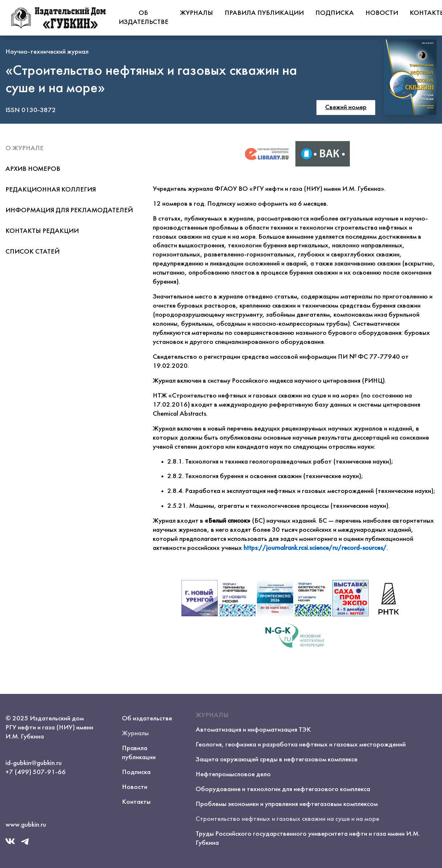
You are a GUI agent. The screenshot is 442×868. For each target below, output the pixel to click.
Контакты (136, 802)
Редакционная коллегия (51, 190)
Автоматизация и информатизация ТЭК (253, 730)
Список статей (32, 252)
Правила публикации (264, 13)
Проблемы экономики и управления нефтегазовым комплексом (287, 804)
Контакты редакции (42, 231)
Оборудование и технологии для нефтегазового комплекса (283, 789)
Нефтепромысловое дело (233, 774)
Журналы (197, 13)
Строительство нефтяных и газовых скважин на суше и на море (287, 819)
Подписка (335, 13)
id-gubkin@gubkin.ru (34, 763)
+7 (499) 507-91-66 (36, 772)
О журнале (24, 148)
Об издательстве (144, 18)
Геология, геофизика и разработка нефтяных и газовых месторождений (301, 745)
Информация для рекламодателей (69, 210)
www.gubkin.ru (26, 825)
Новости (382, 13)
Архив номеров (33, 169)
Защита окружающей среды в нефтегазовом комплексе (277, 760)
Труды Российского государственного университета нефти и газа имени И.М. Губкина (308, 838)
